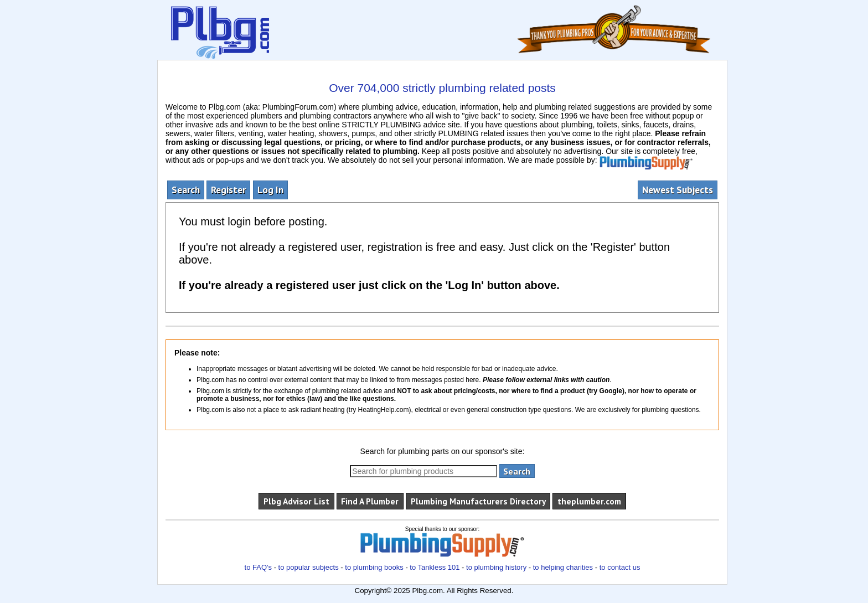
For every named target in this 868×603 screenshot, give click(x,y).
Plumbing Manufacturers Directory (478, 501)
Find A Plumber (370, 501)
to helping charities (563, 567)
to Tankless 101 (435, 567)
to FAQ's (258, 567)
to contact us (620, 567)
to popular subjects (309, 567)
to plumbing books (374, 567)
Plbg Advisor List (296, 501)
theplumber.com (589, 501)
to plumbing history (496, 567)
